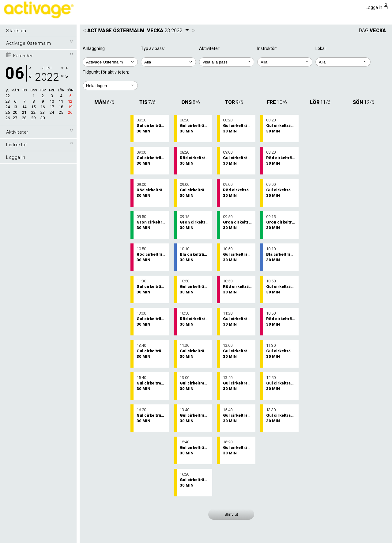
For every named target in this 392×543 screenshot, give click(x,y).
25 (8, 112)
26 (8, 118)
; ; (168, 62)
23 (8, 101)
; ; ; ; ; (110, 86)
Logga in (16, 157)
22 (8, 96)
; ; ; (343, 62)
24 (8, 107)
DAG (364, 31)
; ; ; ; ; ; (227, 62)
